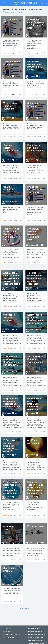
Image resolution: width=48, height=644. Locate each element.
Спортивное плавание (34, 105)
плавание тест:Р (8, 528)
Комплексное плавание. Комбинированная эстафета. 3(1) (35, 320)
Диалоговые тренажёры (36, 638)
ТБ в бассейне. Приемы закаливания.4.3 (36, 361)
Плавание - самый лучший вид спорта (35, 190)
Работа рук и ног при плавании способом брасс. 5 (10, 446)
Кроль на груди (36, 526)
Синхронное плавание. (10, 570)
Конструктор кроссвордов (36, 635)
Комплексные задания (35, 641)
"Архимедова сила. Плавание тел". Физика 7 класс (36, 24)
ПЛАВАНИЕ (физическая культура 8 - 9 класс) (35, 66)
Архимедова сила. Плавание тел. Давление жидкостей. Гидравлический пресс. (12, 280)
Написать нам (10, 638)
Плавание (20, 12)
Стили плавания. (9, 188)
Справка (8, 632)
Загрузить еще (24, 608)
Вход (44, 3)
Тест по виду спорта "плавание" (10, 106)
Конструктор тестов (34, 628)
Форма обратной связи (13, 635)
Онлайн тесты (10, 12)
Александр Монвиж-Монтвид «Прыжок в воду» (33, 234)
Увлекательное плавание (12, 63)
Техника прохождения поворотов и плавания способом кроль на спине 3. (36, 281)
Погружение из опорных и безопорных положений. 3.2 (12, 403)
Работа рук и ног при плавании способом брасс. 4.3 (34, 404)
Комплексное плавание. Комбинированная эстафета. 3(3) (11, 362)
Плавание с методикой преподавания (35, 148)
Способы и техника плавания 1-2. (11, 318)
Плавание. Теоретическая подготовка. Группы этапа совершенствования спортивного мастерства (36, 492)
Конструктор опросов (35, 632)
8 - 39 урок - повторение (34, 442)
